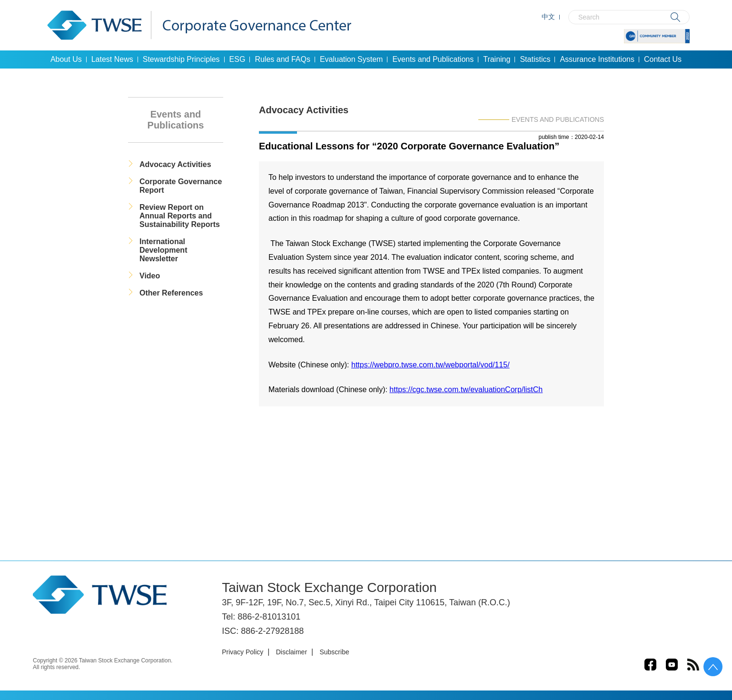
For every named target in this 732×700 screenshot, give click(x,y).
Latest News (112, 59)
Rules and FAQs (282, 59)
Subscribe (334, 652)
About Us (66, 59)
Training (497, 59)
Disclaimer (292, 652)
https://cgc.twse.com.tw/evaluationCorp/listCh (466, 389)
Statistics (535, 59)
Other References (171, 293)
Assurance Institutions (597, 59)
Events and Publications (433, 59)
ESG (237, 59)
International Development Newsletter (163, 250)
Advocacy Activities (175, 164)
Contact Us (663, 59)
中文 (548, 17)
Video (150, 276)
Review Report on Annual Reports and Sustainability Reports (180, 216)
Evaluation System (351, 59)
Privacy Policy (242, 652)
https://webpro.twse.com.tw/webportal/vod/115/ (430, 365)
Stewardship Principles (181, 59)
